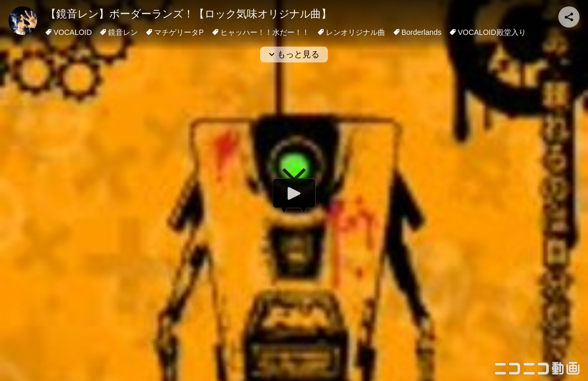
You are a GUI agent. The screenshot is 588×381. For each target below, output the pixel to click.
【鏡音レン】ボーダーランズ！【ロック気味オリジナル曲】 (189, 14)
